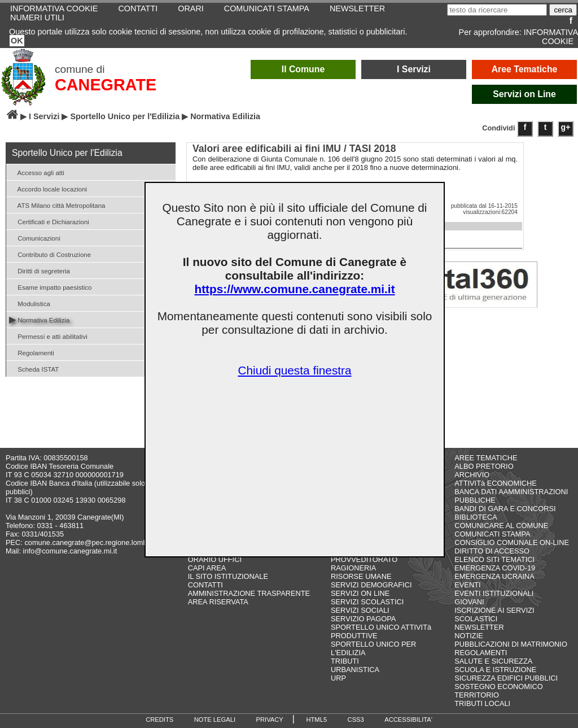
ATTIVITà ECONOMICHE (496, 483)
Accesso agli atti (37, 172)
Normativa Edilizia (39, 319)
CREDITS (159, 720)
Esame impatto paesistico (50, 287)
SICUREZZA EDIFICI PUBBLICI (506, 678)
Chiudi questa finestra (294, 370)
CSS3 (356, 720)
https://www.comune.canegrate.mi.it (294, 289)
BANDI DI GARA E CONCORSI (505, 509)
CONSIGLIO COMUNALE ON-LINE (512, 542)
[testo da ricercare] (497, 10)
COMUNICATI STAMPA (492, 534)
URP (338, 678)
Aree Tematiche (525, 69)
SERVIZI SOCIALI (360, 610)
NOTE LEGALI (215, 720)
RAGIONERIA (353, 568)
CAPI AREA (207, 568)
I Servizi (414, 69)
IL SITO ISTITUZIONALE (228, 576)
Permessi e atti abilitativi (48, 336)
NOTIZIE (468, 636)
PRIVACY (270, 720)
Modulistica (30, 303)
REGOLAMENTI (481, 653)
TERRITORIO (477, 695)
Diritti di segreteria (40, 270)
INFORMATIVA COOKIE (551, 37)
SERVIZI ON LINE (360, 593)
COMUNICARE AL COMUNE (501, 526)
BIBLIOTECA (476, 517)
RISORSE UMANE (361, 576)
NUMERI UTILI (37, 18)
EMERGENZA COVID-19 (495, 568)
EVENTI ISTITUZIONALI (494, 593)
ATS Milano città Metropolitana (57, 205)
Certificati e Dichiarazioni (49, 221)
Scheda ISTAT (34, 369)
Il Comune (303, 69)
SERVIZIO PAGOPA (363, 619)
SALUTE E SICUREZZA (493, 661)
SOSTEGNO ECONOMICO (498, 686)
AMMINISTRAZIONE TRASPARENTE (249, 593)
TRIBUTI (345, 661)
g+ (566, 127)
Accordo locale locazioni (48, 188)
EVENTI (467, 585)
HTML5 (316, 720)
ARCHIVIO (472, 475)
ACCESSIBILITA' (408, 720)
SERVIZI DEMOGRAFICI (371, 585)
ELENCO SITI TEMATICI (494, 559)
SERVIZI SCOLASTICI (367, 602)
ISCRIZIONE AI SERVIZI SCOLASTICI (494, 614)
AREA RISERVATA (218, 602)
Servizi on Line (524, 94)
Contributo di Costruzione (50, 254)
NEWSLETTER (479, 627)
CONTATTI (205, 585)
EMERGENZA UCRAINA (494, 576)
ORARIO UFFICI (215, 559)
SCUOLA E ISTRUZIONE (495, 670)
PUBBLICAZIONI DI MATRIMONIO (511, 644)
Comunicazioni (35, 237)
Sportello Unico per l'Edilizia (125, 116)
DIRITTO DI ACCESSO (492, 551)
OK (17, 41)
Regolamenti (32, 352)
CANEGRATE (106, 85)
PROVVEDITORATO (364, 559)
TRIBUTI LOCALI (482, 703)
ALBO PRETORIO (484, 466)
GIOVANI (469, 602)
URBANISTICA (355, 670)
